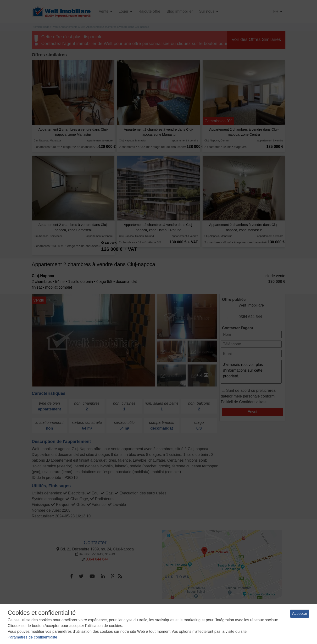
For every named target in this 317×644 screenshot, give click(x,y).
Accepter (300, 613)
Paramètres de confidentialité (32, 637)
